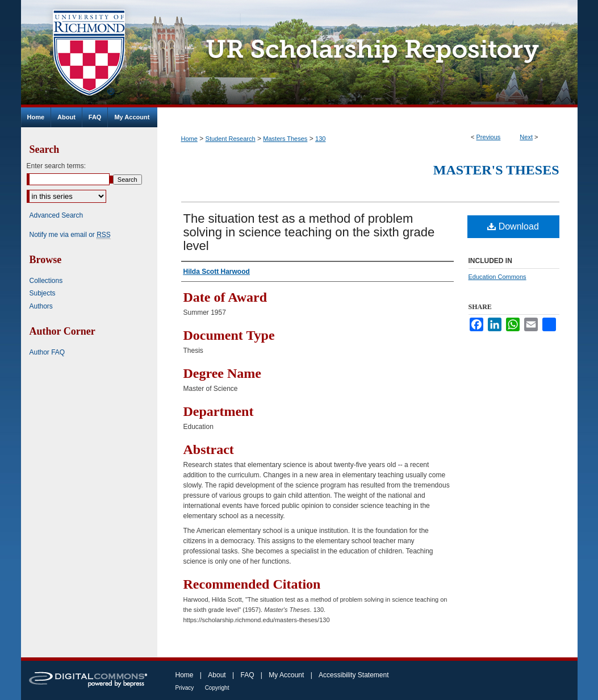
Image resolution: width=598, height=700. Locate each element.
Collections (46, 281)
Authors (41, 306)
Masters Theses (285, 139)
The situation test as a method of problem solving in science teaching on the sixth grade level (309, 232)
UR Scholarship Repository (367, 54)
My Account (286, 675)
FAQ (247, 675)
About (217, 675)
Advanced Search (57, 215)
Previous (489, 137)
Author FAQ (47, 352)
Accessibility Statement (354, 675)
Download (513, 226)
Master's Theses (496, 170)
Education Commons (497, 277)
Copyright (217, 688)
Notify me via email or (70, 235)
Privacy (185, 688)
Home (189, 139)
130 (320, 139)
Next (526, 137)
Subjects (43, 293)
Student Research (231, 139)
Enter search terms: (57, 166)
